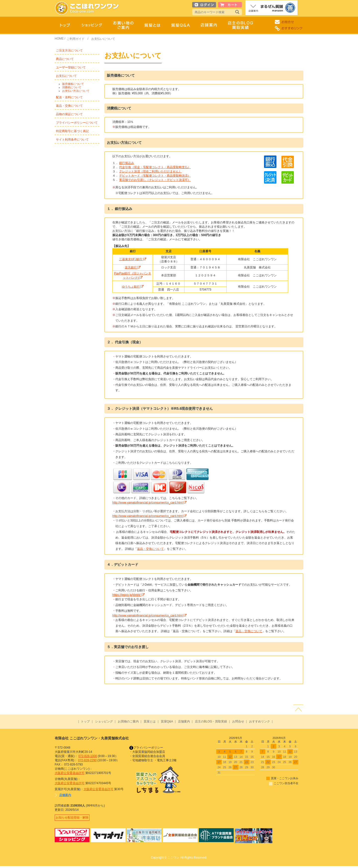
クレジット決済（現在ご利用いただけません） (150, 171)
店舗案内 (184, 721)
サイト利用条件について (72, 140)
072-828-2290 (87, 760)
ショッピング (104, 721)
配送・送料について (69, 97)
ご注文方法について (69, 51)
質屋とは (150, 721)
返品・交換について (69, 106)
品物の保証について (69, 114)
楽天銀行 (133, 267)
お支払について (66, 76)
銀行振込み (127, 163)
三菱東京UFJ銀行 (133, 259)
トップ (85, 721)
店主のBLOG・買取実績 (211, 721)
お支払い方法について (76, 91)
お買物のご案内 (128, 721)
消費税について (72, 87)
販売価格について (73, 84)
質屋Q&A (167, 721)
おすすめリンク (260, 721)
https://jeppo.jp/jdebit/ (128, 595)
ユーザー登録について (71, 67)
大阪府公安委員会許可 (70, 773)
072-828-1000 (88, 756)
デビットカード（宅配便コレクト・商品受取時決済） (155, 176)
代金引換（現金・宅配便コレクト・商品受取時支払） (155, 167)
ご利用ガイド (76, 39)
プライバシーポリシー (146, 748)
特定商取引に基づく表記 (72, 131)
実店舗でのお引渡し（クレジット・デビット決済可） (155, 180)
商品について (65, 59)
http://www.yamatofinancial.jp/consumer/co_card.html (149, 503)
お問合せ (238, 721)
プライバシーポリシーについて (77, 123)
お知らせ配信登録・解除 (73, 818)
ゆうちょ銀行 (133, 287)
